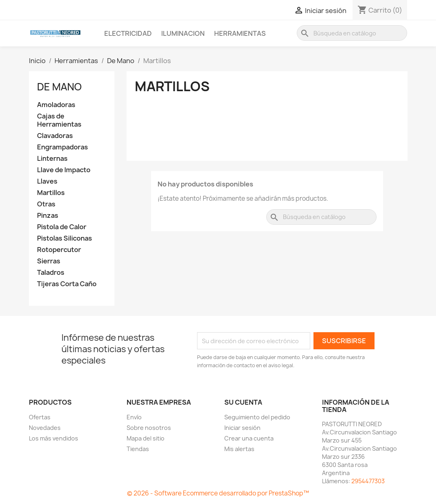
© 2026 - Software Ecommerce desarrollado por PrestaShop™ (218, 493)
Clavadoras (55, 136)
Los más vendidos (54, 438)
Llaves (47, 181)
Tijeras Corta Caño (67, 284)
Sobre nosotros (149, 428)
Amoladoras (56, 105)
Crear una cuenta (249, 438)
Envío (134, 417)
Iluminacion (183, 33)
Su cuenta (243, 402)
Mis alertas (239, 449)
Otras (46, 204)
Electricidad (128, 33)
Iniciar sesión (242, 428)
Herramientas (240, 33)
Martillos (51, 193)
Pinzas (48, 216)
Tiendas (138, 449)
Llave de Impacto (64, 170)
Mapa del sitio (146, 438)
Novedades (45, 428)
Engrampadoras (62, 147)
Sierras (49, 261)
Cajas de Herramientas (59, 120)
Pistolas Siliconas (65, 238)
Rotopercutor (59, 250)
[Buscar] (352, 33)
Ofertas (40, 417)
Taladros (51, 273)
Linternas (52, 159)
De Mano (59, 87)
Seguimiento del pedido (257, 417)
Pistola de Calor (62, 227)
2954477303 (368, 481)
